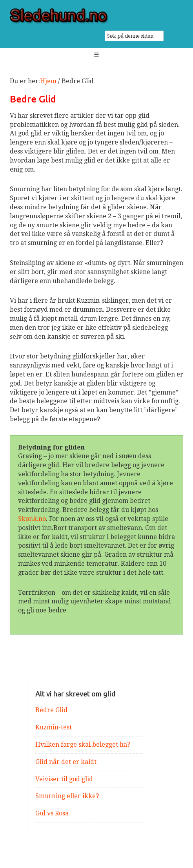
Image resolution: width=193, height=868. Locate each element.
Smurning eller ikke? (67, 796)
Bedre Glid (51, 710)
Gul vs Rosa (52, 813)
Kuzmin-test (54, 727)
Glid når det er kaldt (66, 762)
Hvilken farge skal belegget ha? (83, 745)
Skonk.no (32, 519)
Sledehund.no (97, 16)
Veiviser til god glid (64, 779)
